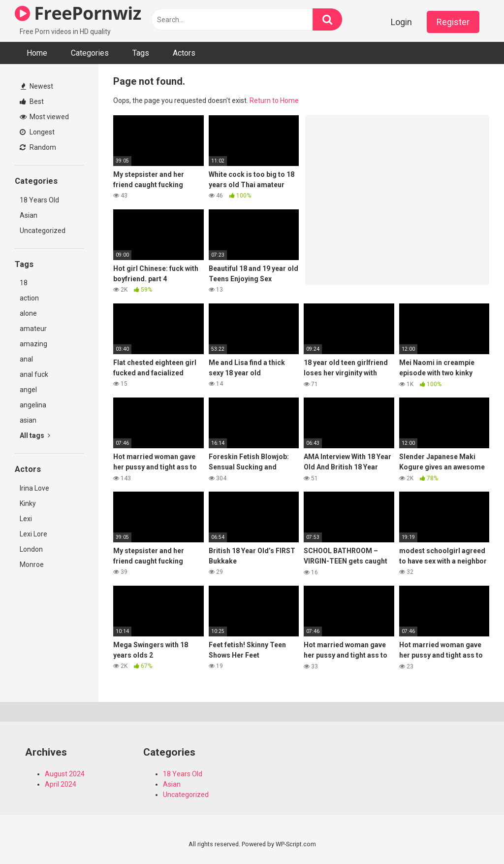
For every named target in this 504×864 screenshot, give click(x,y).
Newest (37, 86)
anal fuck (34, 374)
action (29, 298)
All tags (35, 435)
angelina (33, 405)
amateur (33, 329)
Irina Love (34, 488)
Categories (90, 53)
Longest (37, 132)
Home (37, 53)
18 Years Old (39, 200)
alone (28, 313)
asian (28, 420)
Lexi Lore (33, 534)
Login (401, 22)
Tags (141, 53)
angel (28, 390)
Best (32, 101)
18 (24, 283)
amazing (33, 344)
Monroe (32, 565)
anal (26, 359)
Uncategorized (43, 231)
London (31, 549)
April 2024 (61, 784)
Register (453, 22)
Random (38, 147)
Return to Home (274, 100)
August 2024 (65, 774)
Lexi (26, 519)
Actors (184, 53)
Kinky (28, 503)
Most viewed (44, 117)
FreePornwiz (78, 13)
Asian (29, 215)
